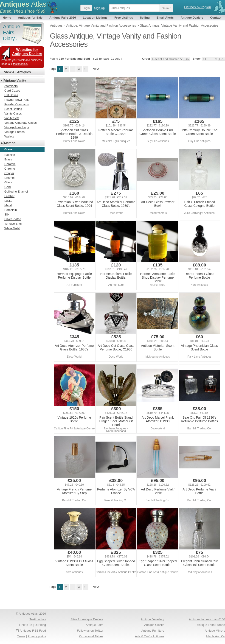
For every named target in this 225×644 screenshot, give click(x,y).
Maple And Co (216, 636)
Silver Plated (13, 219)
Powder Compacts (17, 104)
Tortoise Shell (13, 224)
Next (96, 69)
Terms (21, 636)
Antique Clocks (154, 625)
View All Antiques (17, 72)
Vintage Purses (14, 132)
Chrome (10, 169)
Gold (7, 187)
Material (10, 143)
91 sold (115, 59)
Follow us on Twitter (90, 631)
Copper (9, 173)
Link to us (26, 625)
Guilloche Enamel (16, 192)
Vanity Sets (12, 118)
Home (7, 18)
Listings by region (198, 7)
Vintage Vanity (15, 81)
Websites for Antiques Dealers (27, 52)
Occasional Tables (91, 636)
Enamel (9, 178)
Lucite (8, 201)
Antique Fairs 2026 (63, 18)
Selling (145, 18)
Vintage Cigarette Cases (21, 123)
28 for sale (102, 59)
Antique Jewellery (152, 619)
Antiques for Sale (30, 18)
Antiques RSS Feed (33, 631)
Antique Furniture (153, 631)
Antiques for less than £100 (207, 619)
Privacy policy (37, 636)
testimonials (20, 64)
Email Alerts (165, 18)
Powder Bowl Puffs (17, 100)
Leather (9, 196)
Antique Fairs (94, 625)
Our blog (40, 625)
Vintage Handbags (17, 127)
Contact (216, 18)
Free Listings (124, 18)
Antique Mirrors (215, 631)
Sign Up (99, 8)
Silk (7, 214)
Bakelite (10, 155)
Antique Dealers (192, 18)
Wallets (9, 136)
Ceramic (10, 164)
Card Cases (12, 91)
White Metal (12, 228)
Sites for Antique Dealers (87, 619)
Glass (8, 182)
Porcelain (11, 210)
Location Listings (95, 18)
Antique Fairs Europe (211, 625)
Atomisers (11, 86)
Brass (8, 159)
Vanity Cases (13, 113)
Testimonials (38, 619)
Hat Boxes (11, 95)
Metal (8, 205)
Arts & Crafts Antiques (150, 636)
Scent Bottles (13, 109)
